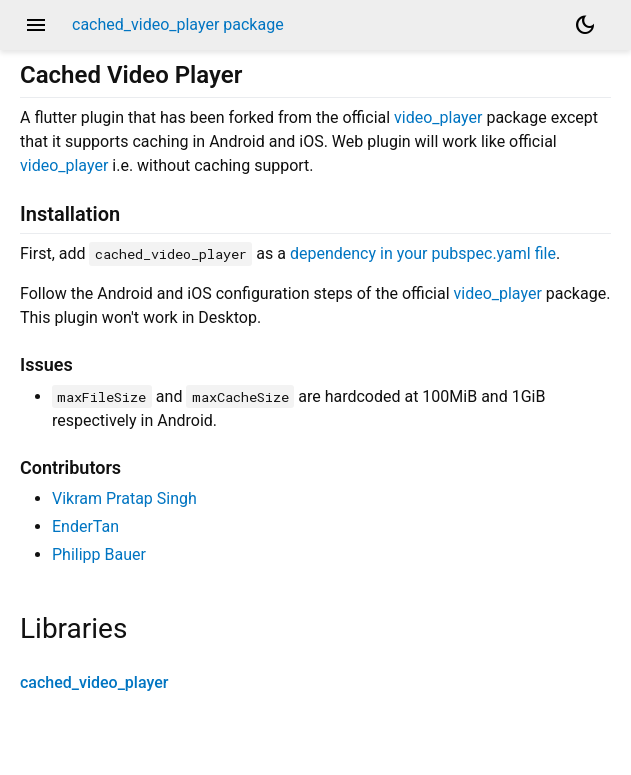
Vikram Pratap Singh (124, 498)
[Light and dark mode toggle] (585, 25)
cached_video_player (94, 682)
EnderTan (85, 526)
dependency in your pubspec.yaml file (423, 253)
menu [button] (36, 25)
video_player (438, 117)
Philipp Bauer (99, 554)
